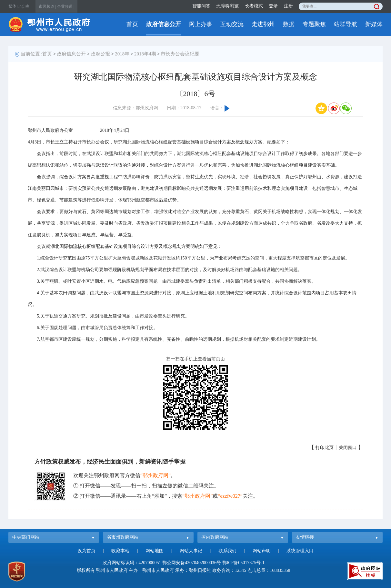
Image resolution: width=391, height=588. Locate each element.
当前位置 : (32, 54)
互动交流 (232, 24)
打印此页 (325, 448)
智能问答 (201, 6)
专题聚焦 (314, 24)
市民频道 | (47, 6)
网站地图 (155, 551)
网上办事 (201, 24)
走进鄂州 (263, 24)
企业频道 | (66, 6)
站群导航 (346, 24)
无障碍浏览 (227, 6)
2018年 (122, 54)
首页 (132, 24)
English (23, 6)
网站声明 (262, 551)
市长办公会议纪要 (180, 54)
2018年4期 (145, 54)
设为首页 (86, 551)
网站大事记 (191, 551)
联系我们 (227, 551)
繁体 (12, 6)
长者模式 (254, 6)
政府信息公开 (164, 24)
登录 (273, 6)
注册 (288, 6)
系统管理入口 (300, 551)
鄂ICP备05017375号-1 (243, 563)
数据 (289, 24)
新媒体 (374, 24)
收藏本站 (120, 551)
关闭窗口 (348, 448)
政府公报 (100, 54)
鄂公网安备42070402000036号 (192, 563)
